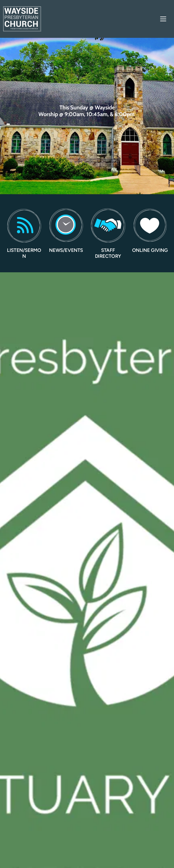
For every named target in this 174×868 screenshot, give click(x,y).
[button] (163, 19)
